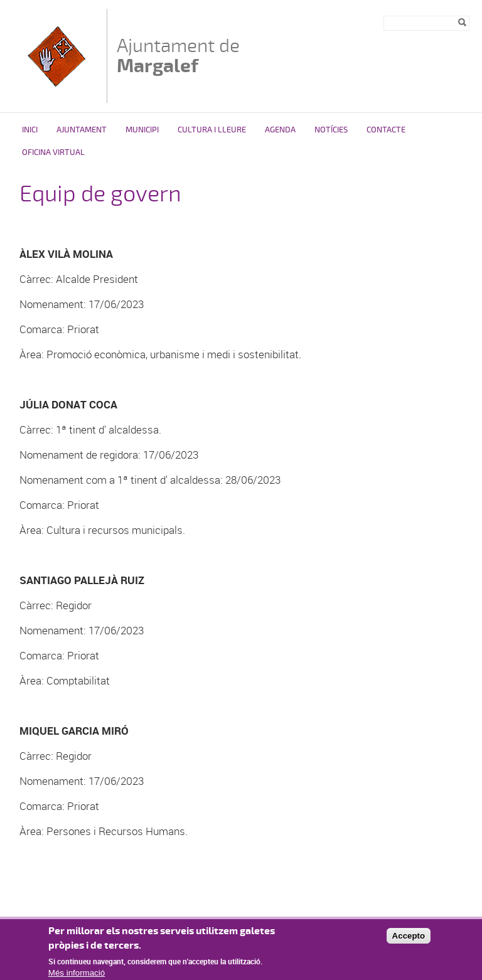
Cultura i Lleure (212, 130)
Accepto (409, 940)
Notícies (331, 130)
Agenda (280, 130)
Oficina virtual (53, 152)
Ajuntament (82, 130)
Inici (30, 130)
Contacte (386, 130)
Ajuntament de (178, 56)
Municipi (142, 130)
